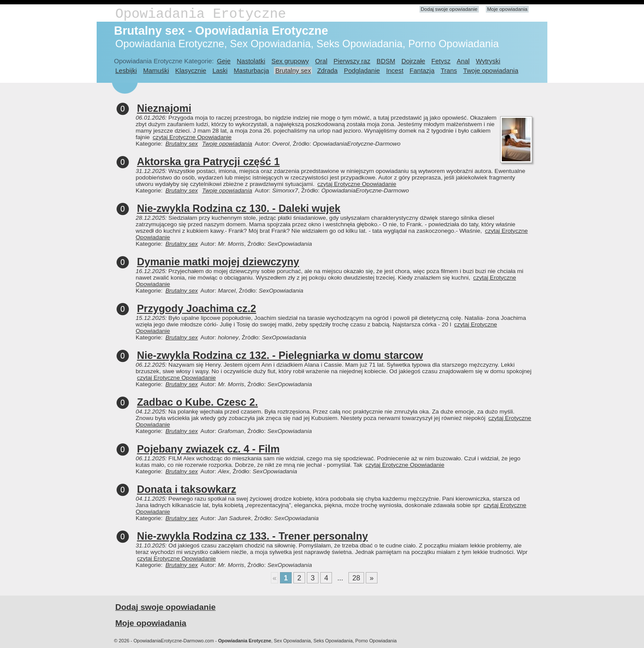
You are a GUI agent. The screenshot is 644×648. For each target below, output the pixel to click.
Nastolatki (251, 61)
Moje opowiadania (507, 9)
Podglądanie (362, 70)
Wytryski (488, 61)
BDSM (386, 61)
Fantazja (422, 70)
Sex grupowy (290, 61)
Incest (395, 70)
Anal (463, 61)
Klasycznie (190, 70)
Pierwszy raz (352, 61)
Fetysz (441, 61)
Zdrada (327, 70)
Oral (321, 61)
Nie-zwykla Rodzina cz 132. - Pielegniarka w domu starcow (280, 355)
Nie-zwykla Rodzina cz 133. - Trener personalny (252, 536)
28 (356, 578)
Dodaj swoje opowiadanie (449, 9)
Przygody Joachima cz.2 (197, 308)
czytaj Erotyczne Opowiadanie (192, 137)
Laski (220, 70)
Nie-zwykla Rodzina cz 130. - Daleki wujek (239, 208)
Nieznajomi (164, 108)
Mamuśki (156, 70)
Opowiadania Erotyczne (201, 14)
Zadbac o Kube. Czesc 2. (197, 402)
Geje (224, 61)
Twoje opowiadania (491, 70)
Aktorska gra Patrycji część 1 (208, 161)
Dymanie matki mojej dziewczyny (218, 262)
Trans (449, 70)
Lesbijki (126, 70)
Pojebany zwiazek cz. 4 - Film (208, 449)
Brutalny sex (293, 70)
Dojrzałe (413, 61)
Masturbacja (251, 70)
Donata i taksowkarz (187, 489)
